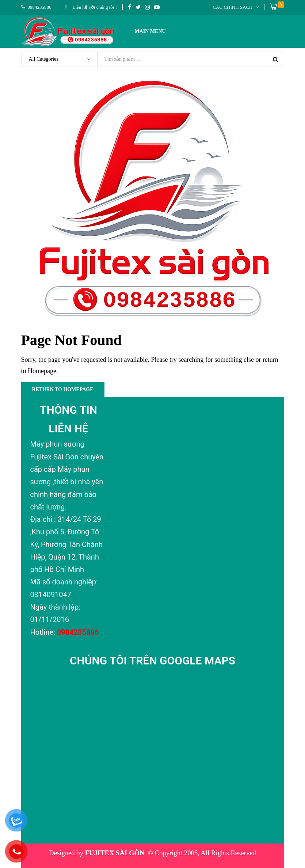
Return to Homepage (63, 389)
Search (275, 59)
